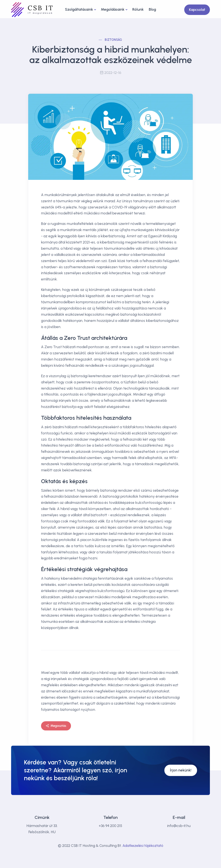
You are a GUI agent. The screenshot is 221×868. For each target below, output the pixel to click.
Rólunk (138, 9)
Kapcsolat (197, 10)
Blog (152, 9)
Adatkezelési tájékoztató (143, 846)
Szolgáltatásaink (79, 9)
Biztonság (113, 40)
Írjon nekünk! (181, 770)
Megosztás (56, 726)
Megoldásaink (113, 9)
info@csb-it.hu (179, 826)
